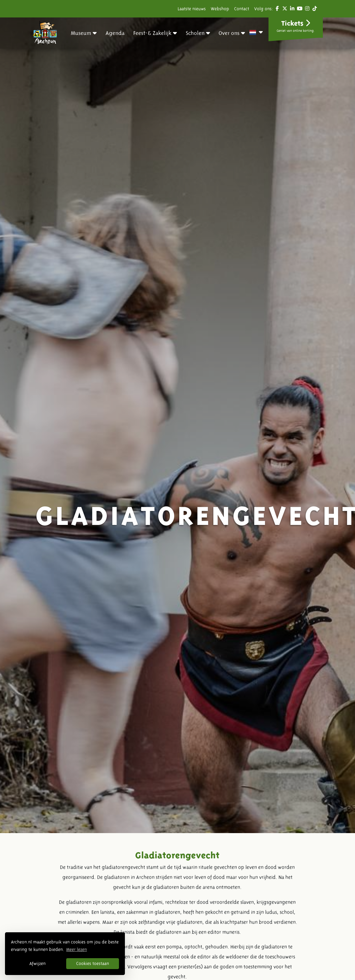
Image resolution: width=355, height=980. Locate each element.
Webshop (220, 9)
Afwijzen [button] (37, 963)
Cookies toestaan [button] (93, 963)
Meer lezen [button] (76, 949)
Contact (242, 9)
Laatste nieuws (192, 9)
